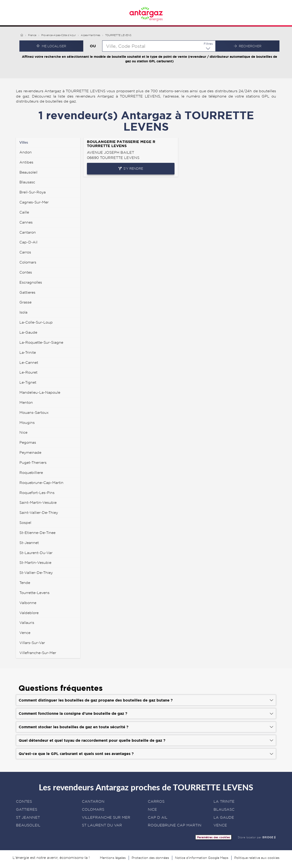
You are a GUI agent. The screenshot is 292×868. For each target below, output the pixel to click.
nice (23, 432)
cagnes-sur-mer (34, 202)
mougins (27, 423)
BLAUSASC (224, 809)
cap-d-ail (28, 242)
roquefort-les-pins (37, 493)
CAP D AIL (158, 817)
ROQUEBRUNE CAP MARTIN (175, 825)
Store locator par (257, 837)
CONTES (24, 801)
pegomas (28, 442)
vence (25, 633)
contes (26, 272)
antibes (26, 162)
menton (26, 402)
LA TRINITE (224, 801)
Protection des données (150, 858)
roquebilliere (31, 473)
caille (24, 212)
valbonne (28, 603)
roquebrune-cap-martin (41, 483)
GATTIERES (27, 809)
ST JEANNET (28, 817)
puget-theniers (33, 463)
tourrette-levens (34, 593)
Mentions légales (113, 858)
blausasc (27, 182)
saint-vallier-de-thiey (39, 513)
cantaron (28, 232)
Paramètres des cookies (214, 837)
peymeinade (30, 452)
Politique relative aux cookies (257, 858)
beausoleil (28, 172)
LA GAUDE (224, 817)
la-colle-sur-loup (36, 322)
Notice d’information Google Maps (202, 858)
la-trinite (28, 352)
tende (25, 583)
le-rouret (28, 372)
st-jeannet (29, 543)
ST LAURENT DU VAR (102, 825)
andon (26, 152)
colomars (28, 262)
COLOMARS (93, 809)
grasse (25, 302)
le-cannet (29, 363)
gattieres (27, 292)
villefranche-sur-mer (38, 653)
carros (25, 252)
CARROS (156, 801)
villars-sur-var (32, 643)
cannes (26, 222)
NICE (152, 809)
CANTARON (93, 801)
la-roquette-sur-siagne (41, 342)
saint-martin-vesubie (38, 503)
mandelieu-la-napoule (40, 392)
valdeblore (29, 613)
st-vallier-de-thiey (36, 573)
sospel (25, 523)
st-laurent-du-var (36, 553)
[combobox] (159, 46)
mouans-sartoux (34, 413)
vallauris (27, 623)
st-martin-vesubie (35, 563)
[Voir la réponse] (146, 700)
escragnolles (31, 282)
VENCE (220, 825)
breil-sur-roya (33, 192)
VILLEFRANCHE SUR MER (106, 817)
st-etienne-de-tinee (37, 533)
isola (23, 312)
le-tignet (28, 382)
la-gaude (28, 332)
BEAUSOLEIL (28, 825)
